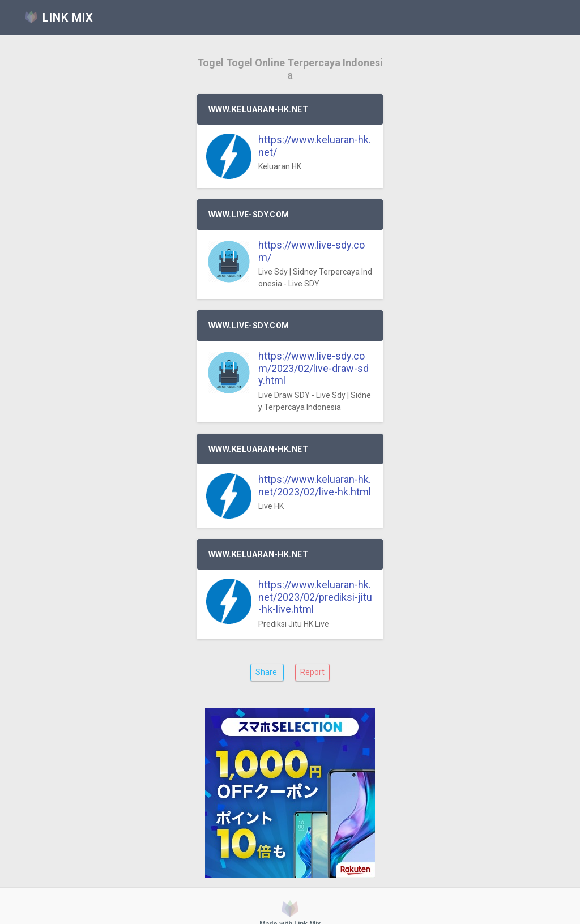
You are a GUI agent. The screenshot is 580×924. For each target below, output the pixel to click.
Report (312, 672)
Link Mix (264, 908)
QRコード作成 (307, 908)
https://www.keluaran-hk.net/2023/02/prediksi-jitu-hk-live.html (315, 597)
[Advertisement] (290, 777)
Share (267, 672)
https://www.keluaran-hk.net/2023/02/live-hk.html (315, 485)
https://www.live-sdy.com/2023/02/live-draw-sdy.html (314, 368)
